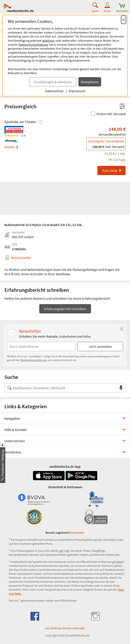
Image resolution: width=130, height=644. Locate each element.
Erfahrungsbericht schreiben (65, 309)
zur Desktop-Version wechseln (65, 628)
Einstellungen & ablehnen (53, 82)
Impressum (77, 91)
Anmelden (78, 533)
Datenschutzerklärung (33, 45)
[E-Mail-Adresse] (41, 346)
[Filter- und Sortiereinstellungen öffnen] (122, 107)
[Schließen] (122, 329)
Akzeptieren (90, 82)
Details (11, 147)
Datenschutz (54, 91)
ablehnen (48, 41)
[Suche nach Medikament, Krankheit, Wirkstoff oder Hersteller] (61, 388)
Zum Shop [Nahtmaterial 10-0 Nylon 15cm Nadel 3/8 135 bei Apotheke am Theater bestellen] (112, 170)
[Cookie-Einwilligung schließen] (124, 20)
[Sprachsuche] (121, 388)
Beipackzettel (21, 258)
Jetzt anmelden (100, 346)
